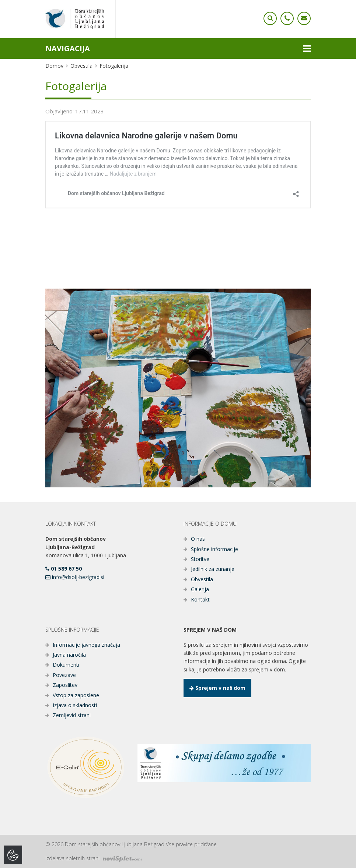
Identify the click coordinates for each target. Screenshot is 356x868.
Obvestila (81, 66)
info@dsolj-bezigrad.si (75, 577)
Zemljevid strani (72, 715)
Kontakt (200, 599)
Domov (54, 66)
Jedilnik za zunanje (213, 569)
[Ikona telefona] (270, 18)
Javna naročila (69, 655)
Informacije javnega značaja (86, 645)
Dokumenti (66, 665)
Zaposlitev (65, 685)
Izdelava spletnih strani (93, 858)
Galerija (200, 589)
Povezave (64, 675)
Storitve (200, 559)
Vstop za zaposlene (76, 695)
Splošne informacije (214, 549)
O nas (198, 539)
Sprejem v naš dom (217, 688)
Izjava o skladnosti (75, 705)
